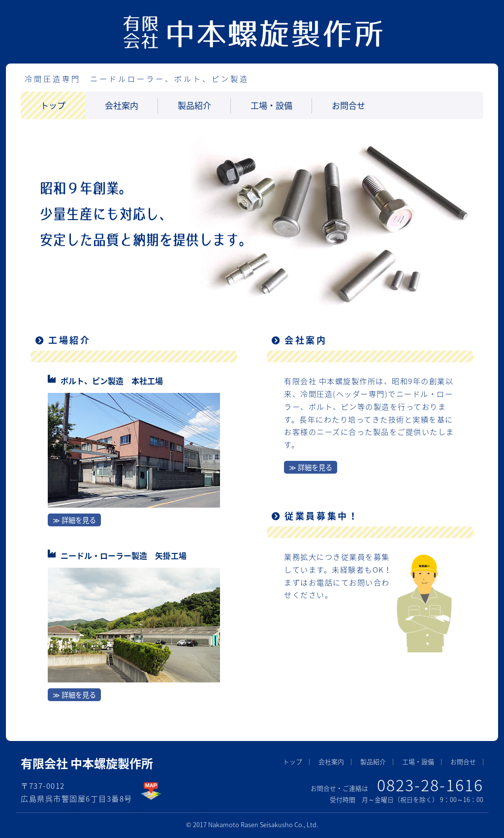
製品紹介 (194, 105)
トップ (53, 105)
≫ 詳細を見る (74, 520)
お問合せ (348, 105)
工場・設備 (271, 105)
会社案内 (122, 105)
